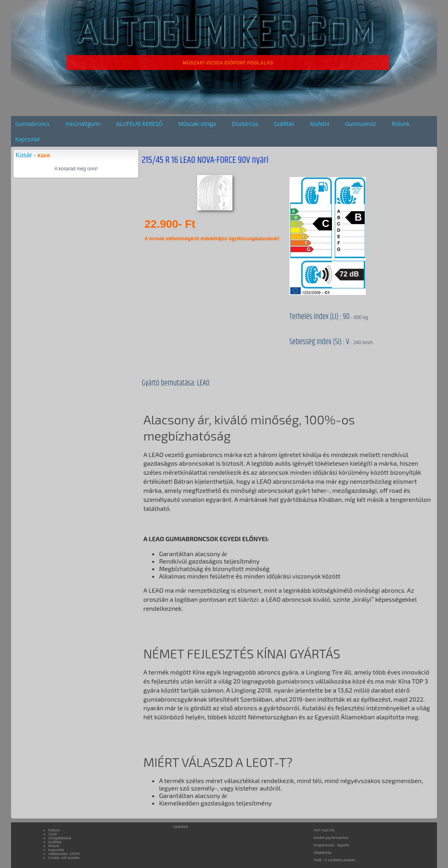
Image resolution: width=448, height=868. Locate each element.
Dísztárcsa (245, 124)
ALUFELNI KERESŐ (139, 124)
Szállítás (284, 124)
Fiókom (54, 830)
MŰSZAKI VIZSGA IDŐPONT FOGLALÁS (228, 63)
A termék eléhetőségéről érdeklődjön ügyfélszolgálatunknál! (212, 239)
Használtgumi (83, 124)
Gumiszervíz (360, 124)
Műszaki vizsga (197, 124)
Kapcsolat (27, 139)
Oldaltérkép (323, 853)
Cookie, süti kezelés (64, 858)
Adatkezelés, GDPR (64, 854)
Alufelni (320, 124)
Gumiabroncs (32, 124)
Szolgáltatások (60, 838)
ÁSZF (53, 834)
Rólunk (401, 124)
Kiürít (43, 156)
